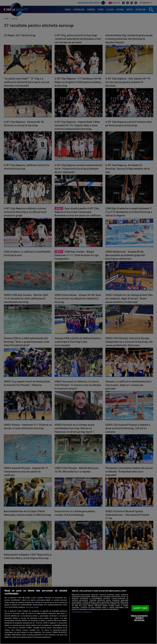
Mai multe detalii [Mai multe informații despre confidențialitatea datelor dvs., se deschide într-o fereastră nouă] (32, 607)
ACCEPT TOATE (140, 608)
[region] (78, 615)
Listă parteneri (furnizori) (82, 612)
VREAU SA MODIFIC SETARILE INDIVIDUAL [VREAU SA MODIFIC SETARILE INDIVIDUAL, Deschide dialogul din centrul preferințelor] (139, 618)
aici (6, 628)
